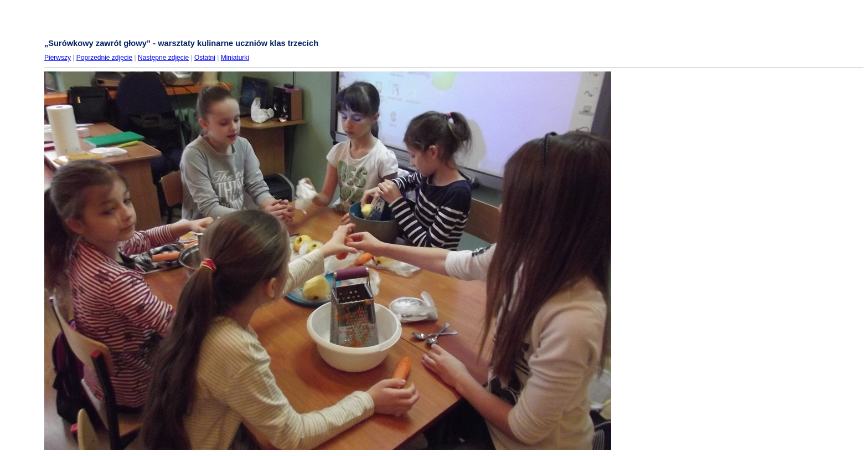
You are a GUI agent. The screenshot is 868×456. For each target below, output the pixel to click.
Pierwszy (58, 58)
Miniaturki (235, 58)
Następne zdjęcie (163, 58)
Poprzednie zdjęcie (104, 58)
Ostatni (205, 58)
